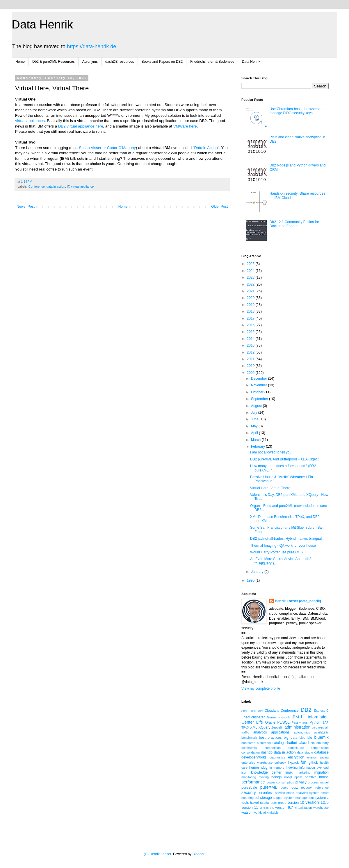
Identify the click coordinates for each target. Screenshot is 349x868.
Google (286, 717)
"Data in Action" (206, 148)
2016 (251, 325)
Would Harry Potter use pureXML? (277, 552)
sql (257, 798)
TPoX (245, 727)
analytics (260, 732)
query (285, 788)
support (278, 798)
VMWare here (185, 126)
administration (298, 727)
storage (266, 798)
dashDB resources (120, 62)
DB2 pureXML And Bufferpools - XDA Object (284, 459)
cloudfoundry (320, 743)
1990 (251, 580)
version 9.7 (284, 808)
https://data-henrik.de (91, 46)
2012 (251, 352)
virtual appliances (30, 121)
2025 (251, 264)
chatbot (291, 743)
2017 (251, 318)
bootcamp (248, 743)
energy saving (318, 757)
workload (260, 813)
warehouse (321, 808)
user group (278, 803)
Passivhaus (299, 722)
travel (254, 803)
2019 (251, 305)
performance (253, 782)
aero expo (318, 728)
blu (310, 738)
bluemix (321, 737)
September (260, 399)
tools (245, 803)
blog (302, 738)
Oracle (270, 722)
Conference (37, 186)
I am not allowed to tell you (271, 452)
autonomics (302, 732)
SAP (325, 722)
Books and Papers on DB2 (162, 62)
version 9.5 (267, 808)
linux (289, 772)
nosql (288, 777)
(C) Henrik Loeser (157, 854)
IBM (295, 717)
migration (322, 772)
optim (298, 777)
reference (322, 788)
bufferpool (264, 743)
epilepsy (280, 763)
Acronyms (90, 62)
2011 (251, 359)
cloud (304, 743)
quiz (295, 788)
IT (68, 186)
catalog (278, 743)
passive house (317, 777)
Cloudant (272, 711)
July (255, 413)
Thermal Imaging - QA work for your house (283, 546)
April (255, 433)
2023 (251, 277)
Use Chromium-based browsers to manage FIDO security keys (296, 111)
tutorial (265, 803)
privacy (301, 782)
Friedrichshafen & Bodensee (212, 62)
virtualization (303, 808)
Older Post (219, 207)
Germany (273, 717)
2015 (251, 332)
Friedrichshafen (253, 717)
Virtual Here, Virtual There (270, 488)
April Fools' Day (252, 711)
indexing (292, 767)
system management (299, 798)
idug (264, 767)
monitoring (249, 777)
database (322, 752)
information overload (314, 767)
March (256, 440)
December (260, 379)
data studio (305, 752)
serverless (266, 793)
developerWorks (254, 757)
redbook (307, 788)
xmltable (273, 813)
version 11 (250, 808)
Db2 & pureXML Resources (54, 62)
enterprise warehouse (257, 763)
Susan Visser (90, 148)
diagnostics (277, 757)
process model (318, 782)
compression (320, 748)
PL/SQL (284, 722)
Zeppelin (277, 727)
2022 (251, 284)
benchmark (249, 738)
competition (273, 748)
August (257, 406)
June (255, 419)
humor (254, 767)
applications (280, 732)
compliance (296, 748)
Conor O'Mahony (121, 148)
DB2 (306, 710)
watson (247, 813)
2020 (251, 298)
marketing (303, 772)
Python (315, 722)
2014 (251, 339)
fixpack (293, 763)
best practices (270, 738)
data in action (56, 186)
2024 (251, 271)
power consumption (280, 782)
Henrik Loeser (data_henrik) (298, 601)
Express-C (321, 711)
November (260, 385)
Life (260, 722)
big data (291, 738)
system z (322, 798)
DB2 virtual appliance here (81, 126)
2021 (251, 291)
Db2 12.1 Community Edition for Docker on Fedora (294, 224)
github (313, 763)
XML (254, 727)
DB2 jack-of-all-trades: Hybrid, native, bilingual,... (288, 539)
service (280, 793)
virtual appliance (82, 186)
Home (20, 62)
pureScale (249, 788)
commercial (249, 748)
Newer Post (26, 207)
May (255, 426)
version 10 (296, 803)
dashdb (267, 752)
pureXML (269, 787)
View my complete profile (261, 688)
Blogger (198, 854)
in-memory (277, 767)
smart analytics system (303, 793)
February (258, 446)
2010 (251, 366)
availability (321, 732)
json (244, 772)
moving (264, 777)
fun (304, 762)
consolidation (251, 752)
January (258, 572)
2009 (251, 373)
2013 (251, 345)
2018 (251, 311)
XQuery (265, 727)
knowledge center (266, 772)
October (258, 392)
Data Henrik (42, 24)
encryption (296, 757)
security (249, 792)
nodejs (276, 777)
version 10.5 (317, 802)
